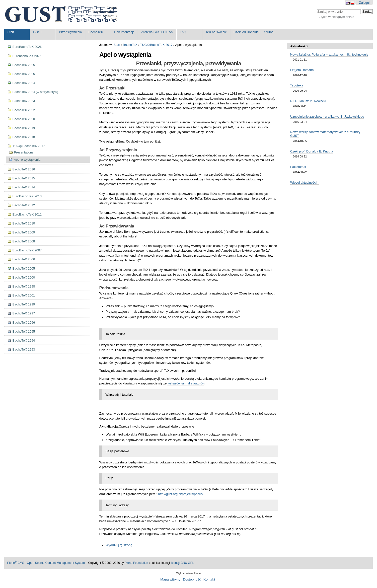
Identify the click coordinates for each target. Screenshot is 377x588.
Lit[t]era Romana (302, 70)
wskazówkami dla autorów (186, 383)
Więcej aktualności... (305, 183)
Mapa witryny (170, 579)
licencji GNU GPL (182, 563)
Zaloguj (364, 3)
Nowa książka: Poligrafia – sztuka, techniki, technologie (329, 54)
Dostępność (192, 579)
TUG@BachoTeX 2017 (156, 45)
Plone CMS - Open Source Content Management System (46, 563)
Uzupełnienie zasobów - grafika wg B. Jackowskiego (327, 116)
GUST (38, 32)
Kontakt (209, 579)
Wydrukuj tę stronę (119, 545)
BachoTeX (96, 32)
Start (11, 32)
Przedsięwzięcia (71, 32)
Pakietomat (298, 167)
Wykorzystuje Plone (188, 573)
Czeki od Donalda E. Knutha (254, 32)
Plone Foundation (136, 563)
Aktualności (299, 46)
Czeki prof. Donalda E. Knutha (312, 151)
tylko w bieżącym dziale (338, 17)
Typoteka (297, 85)
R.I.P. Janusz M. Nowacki (308, 101)
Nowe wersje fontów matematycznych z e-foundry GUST (325, 134)
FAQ (183, 32)
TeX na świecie (216, 32)
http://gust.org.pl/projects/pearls (181, 494)
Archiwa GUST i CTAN (157, 32)
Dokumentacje (124, 32)
